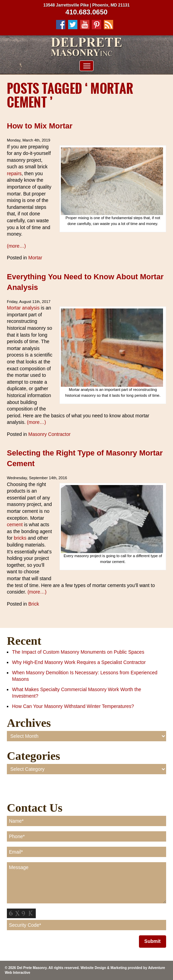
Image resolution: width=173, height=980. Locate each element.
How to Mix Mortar (40, 126)
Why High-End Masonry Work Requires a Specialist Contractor (79, 662)
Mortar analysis (23, 308)
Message (86, 883)
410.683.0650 (86, 12)
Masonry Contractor (49, 434)
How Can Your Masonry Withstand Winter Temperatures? (73, 706)
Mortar (35, 258)
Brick (34, 604)
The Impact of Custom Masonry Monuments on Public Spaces (78, 652)
